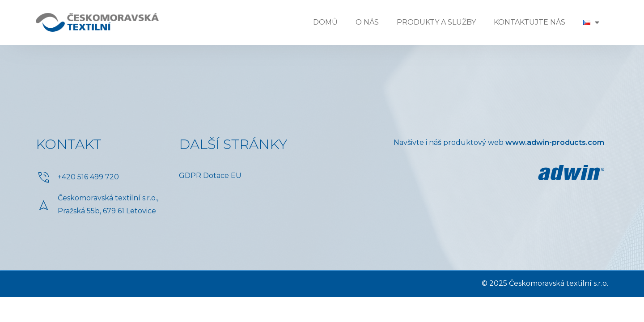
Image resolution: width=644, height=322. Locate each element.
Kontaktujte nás (530, 22)
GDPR (190, 176)
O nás (367, 22)
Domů (325, 22)
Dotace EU (222, 176)
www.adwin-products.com (555, 142)
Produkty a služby (436, 22)
